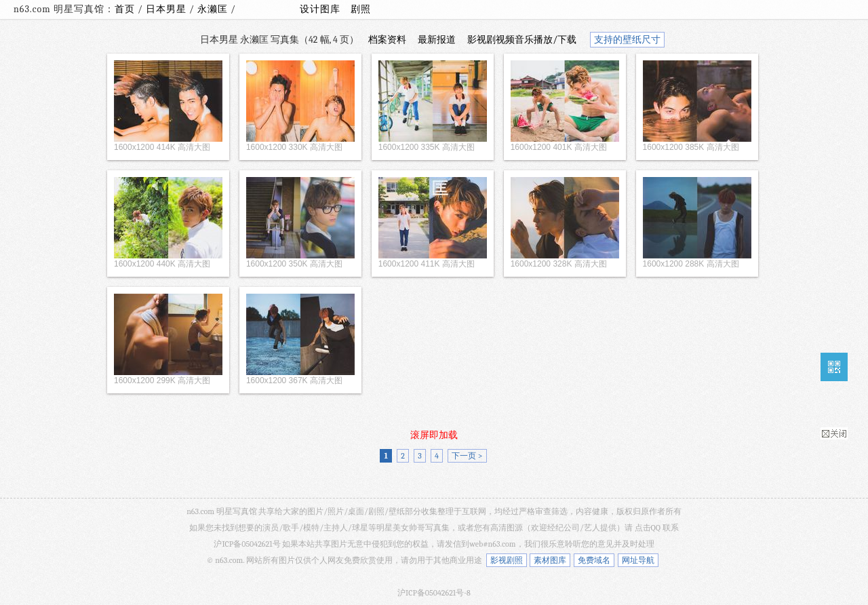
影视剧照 (507, 560)
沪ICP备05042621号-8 (434, 593)
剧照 (361, 9)
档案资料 (387, 40)
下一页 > (467, 456)
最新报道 (437, 40)
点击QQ (648, 528)
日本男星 (167, 9)
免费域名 (594, 560)
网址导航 (638, 560)
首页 (125, 9)
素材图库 (550, 560)
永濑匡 (214, 9)
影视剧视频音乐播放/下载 (522, 40)
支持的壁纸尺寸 (627, 40)
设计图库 (320, 9)
